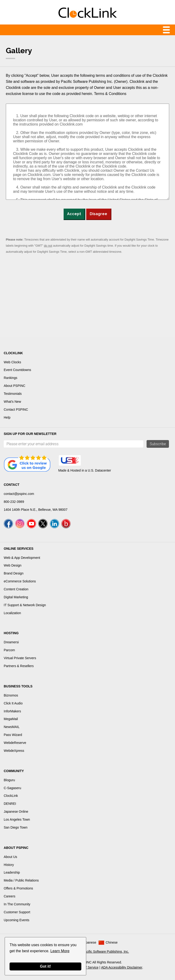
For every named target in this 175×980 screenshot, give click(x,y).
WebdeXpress (14, 751)
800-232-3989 (14, 502)
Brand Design (14, 573)
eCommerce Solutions (20, 581)
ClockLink (11, 796)
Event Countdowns (17, 370)
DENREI (10, 804)
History (9, 865)
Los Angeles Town (17, 819)
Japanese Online (16, 812)
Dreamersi (11, 642)
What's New (12, 402)
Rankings (10, 378)
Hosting (11, 633)
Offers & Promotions (18, 888)
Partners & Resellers (19, 666)
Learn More (60, 951)
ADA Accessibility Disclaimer (122, 967)
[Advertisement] (87, 299)
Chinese (112, 942)
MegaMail (11, 719)
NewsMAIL (12, 727)
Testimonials (13, 394)
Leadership (12, 872)
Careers (10, 896)
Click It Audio (13, 703)
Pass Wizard (13, 735)
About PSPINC (15, 386)
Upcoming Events (17, 920)
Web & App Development (22, 558)
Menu (87, 30)
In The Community (17, 904)
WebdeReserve (15, 743)
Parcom (9, 650)
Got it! (45, 966)
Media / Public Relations (21, 880)
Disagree (98, 214)
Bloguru (9, 780)
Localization (12, 613)
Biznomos (11, 695)
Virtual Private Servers (20, 658)
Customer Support (17, 912)
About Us (10, 857)
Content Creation (16, 589)
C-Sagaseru (12, 788)
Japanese (89, 942)
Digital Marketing (16, 597)
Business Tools (18, 686)
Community (14, 771)
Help (7, 417)
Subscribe (158, 444)
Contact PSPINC (16, 409)
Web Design (13, 565)
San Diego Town (16, 827)
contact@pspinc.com (19, 494)
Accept (74, 214)
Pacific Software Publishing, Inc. (106, 952)
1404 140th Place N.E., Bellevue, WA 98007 (36, 510)
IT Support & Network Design (25, 605)
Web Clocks (12, 362)
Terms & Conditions (110, 94)
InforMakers (12, 711)
